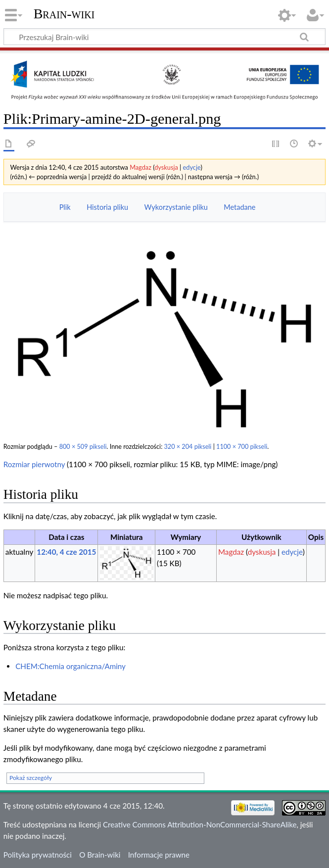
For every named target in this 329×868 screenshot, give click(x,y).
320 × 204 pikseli (188, 447)
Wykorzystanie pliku (176, 207)
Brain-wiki (64, 14)
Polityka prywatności (38, 855)
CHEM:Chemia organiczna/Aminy (70, 666)
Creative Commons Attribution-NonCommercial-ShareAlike (200, 824)
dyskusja (166, 167)
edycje (192, 167)
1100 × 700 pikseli (242, 447)
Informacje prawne (159, 855)
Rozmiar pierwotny (34, 464)
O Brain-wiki (100, 855)
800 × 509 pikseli (83, 447)
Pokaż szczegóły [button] (31, 778)
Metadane (239, 207)
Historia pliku (107, 207)
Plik (65, 207)
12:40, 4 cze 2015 (66, 552)
